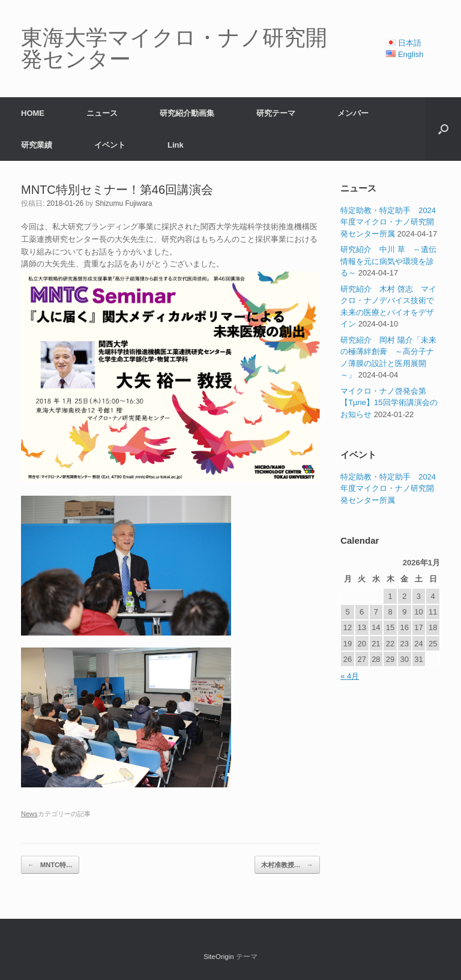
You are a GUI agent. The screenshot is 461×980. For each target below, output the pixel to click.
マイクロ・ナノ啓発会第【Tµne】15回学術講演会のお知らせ (389, 403)
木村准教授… (287, 865)
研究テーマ (276, 113)
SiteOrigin (219, 957)
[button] (443, 129)
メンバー (353, 113)
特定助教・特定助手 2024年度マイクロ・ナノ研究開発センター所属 (388, 222)
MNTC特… (50, 865)
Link (176, 145)
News (29, 814)
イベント (110, 145)
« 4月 (350, 676)
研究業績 (37, 145)
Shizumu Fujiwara (123, 203)
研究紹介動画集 (187, 113)
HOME (33, 113)
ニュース (102, 113)
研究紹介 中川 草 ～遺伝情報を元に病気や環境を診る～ (388, 261)
